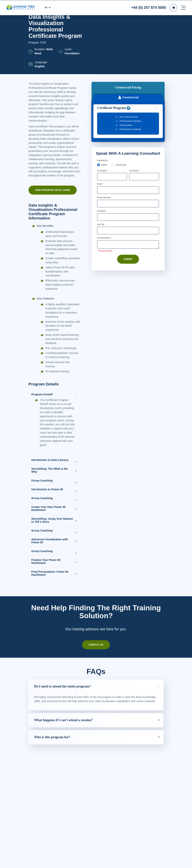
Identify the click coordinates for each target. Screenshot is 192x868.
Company (102, 163)
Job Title (101, 176)
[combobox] (101, 155)
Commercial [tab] (128, 48)
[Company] (128, 169)
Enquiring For (103, 111)
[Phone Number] (128, 155)
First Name (103, 122)
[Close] (186, 863)
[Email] (128, 141)
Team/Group (122, 116)
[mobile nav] (183, 7)
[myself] (99, 116)
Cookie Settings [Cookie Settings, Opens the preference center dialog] (129, 864)
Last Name (135, 122)
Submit (128, 211)
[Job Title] (128, 182)
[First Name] (112, 128)
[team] (113, 116)
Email (100, 135)
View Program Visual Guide (52, 209)
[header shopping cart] (173, 7)
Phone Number (105, 149)
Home (32, 25)
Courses (43, 25)
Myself (104, 116)
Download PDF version (149, 24)
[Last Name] (144, 128)
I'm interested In (105, 190)
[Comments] (128, 196)
